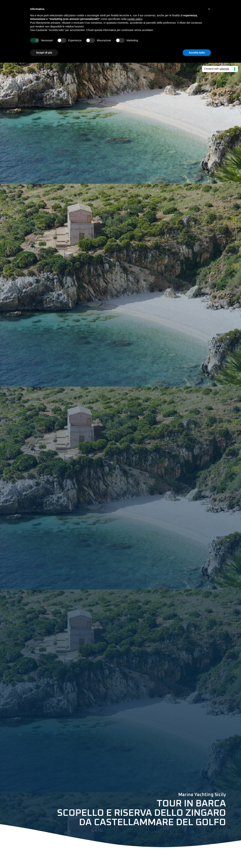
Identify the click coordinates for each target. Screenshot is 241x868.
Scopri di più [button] (44, 53)
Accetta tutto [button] (197, 53)
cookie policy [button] (135, 19)
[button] (209, 9)
